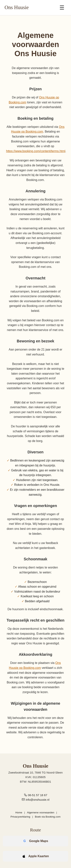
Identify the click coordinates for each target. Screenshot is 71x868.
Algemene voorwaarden (41, 813)
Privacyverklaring (20, 817)
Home (19, 813)
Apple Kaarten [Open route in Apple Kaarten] (39, 856)
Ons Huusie (17, 7)
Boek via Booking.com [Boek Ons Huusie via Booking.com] (48, 817)
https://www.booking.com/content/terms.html (36, 151)
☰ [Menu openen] (62, 8)
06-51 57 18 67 (37, 795)
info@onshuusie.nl (38, 800)
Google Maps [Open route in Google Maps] (39, 841)
